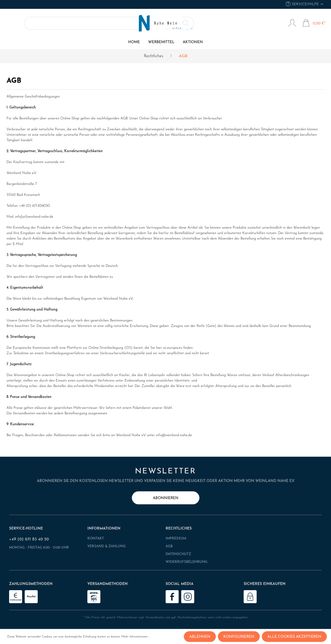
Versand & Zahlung (107, 546)
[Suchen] (68, 23)
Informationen (104, 529)
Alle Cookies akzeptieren (294, 637)
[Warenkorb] (314, 24)
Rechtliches (179, 529)
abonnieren (166, 498)
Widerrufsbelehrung (187, 562)
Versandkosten (155, 617)
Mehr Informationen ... (136, 637)
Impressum (176, 539)
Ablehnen (200, 637)
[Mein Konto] (292, 24)
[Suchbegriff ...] (41, 23)
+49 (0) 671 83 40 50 (29, 539)
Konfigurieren (239, 637)
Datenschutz (178, 554)
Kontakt (96, 539)
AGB (169, 546)
